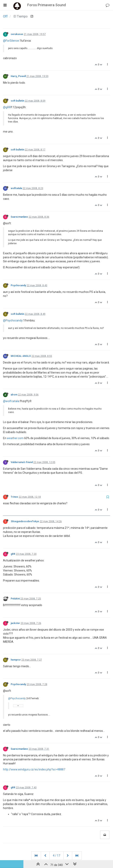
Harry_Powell (18, 76)
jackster (15, 623)
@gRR (7, 107)
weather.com (15, 438)
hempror (16, 660)
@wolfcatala (11, 401)
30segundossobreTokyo (25, 521)
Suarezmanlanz (19, 217)
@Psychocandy (13, 320)
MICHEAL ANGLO (21, 356)
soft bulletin (17, 101)
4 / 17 (56, 856)
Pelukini (15, 599)
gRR (13, 554)
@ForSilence (11, 41)
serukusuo (17, 34)
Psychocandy (18, 285)
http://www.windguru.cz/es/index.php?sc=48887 (34, 769)
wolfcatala (16, 188)
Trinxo (14, 497)
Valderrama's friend (22, 462)
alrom (14, 395)
